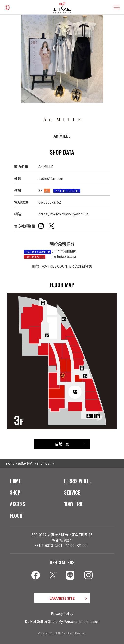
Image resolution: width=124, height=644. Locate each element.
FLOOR (16, 515)
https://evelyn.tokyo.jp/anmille (63, 214)
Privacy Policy (62, 613)
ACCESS (17, 504)
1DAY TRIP (74, 504)
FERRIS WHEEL (78, 481)
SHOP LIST (44, 463)
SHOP (15, 492)
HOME (10, 463)
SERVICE (72, 492)
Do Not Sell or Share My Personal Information (62, 621)
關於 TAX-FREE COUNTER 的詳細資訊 (62, 266)
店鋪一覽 (62, 444)
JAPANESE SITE (62, 598)
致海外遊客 (26, 463)
